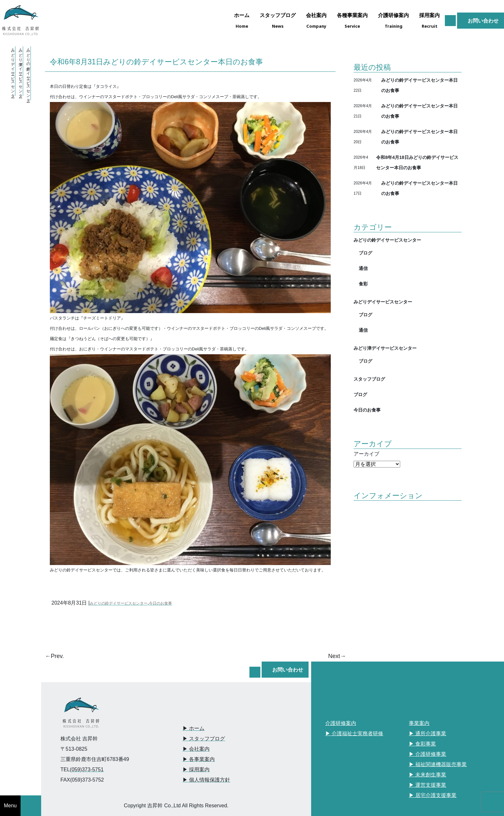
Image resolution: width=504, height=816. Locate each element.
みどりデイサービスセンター (383, 302)
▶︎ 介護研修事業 (428, 754)
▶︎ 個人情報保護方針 (206, 780)
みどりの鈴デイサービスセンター (119, 603)
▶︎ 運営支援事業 (428, 785)
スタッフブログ (369, 379)
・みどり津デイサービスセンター (21, 71)
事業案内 (419, 723)
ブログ (365, 253)
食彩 (363, 284)
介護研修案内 (341, 723)
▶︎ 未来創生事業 (428, 775)
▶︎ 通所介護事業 (428, 733)
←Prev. (54, 656)
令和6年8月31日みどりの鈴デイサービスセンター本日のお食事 (156, 61)
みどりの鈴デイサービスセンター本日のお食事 (419, 85)
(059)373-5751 (87, 770)
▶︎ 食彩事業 (422, 744)
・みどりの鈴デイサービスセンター (28, 73)
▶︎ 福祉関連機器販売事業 (438, 764)
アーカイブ (366, 454)
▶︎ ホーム (194, 728)
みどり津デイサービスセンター (385, 348)
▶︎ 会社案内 (196, 749)
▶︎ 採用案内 (196, 770)
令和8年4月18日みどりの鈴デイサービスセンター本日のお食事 (417, 162)
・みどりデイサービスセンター (13, 71)
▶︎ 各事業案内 (199, 759)
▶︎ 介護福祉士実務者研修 (354, 733)
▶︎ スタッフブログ (204, 739)
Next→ (337, 656)
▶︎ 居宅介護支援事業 (433, 795)
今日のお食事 (160, 603)
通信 (363, 268)
